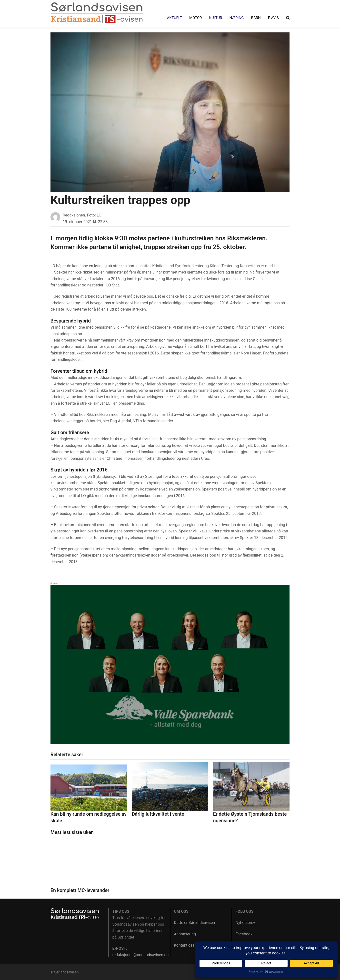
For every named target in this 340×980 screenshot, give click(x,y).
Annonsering (185, 934)
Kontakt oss (184, 945)
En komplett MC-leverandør (80, 890)
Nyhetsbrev (245, 923)
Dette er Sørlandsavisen (194, 923)
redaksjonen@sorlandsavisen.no (141, 955)
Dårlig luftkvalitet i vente (158, 814)
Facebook (244, 934)
